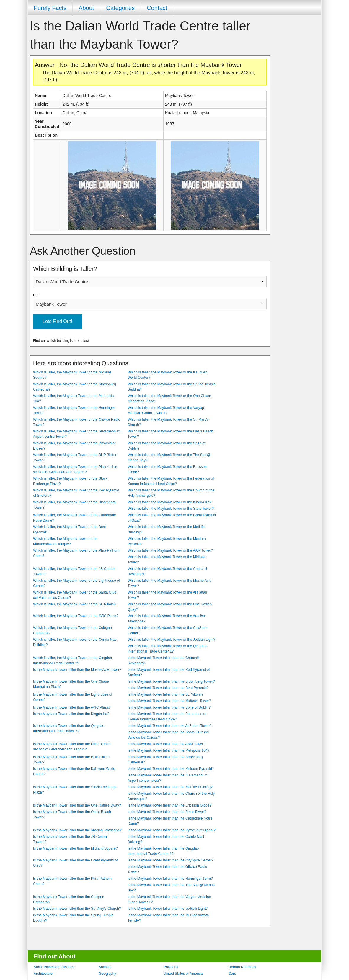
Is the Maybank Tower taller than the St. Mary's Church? (77, 909)
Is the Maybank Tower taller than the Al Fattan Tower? (170, 726)
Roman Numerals (242, 967)
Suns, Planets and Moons (54, 967)
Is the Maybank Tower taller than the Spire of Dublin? (169, 707)
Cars (232, 974)
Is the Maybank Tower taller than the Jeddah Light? (168, 909)
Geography (107, 974)
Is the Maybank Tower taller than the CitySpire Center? (171, 860)
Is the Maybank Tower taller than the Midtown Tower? (169, 701)
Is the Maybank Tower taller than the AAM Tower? (166, 744)
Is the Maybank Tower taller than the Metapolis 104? (168, 750)
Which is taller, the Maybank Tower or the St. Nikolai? (75, 604)
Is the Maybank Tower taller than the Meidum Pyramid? (171, 769)
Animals (105, 967)
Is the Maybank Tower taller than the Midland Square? (75, 848)
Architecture (43, 974)
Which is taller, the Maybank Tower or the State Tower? (171, 509)
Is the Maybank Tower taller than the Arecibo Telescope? (77, 830)
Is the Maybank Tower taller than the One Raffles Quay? (77, 805)
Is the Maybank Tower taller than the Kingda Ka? (71, 714)
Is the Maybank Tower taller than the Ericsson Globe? (169, 805)
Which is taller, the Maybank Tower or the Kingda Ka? (169, 502)
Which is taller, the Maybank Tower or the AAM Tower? (170, 550)
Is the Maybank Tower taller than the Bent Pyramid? (168, 688)
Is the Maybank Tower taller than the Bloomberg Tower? (171, 681)
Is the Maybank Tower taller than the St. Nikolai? (165, 694)
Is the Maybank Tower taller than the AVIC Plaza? (72, 707)
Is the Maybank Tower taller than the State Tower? (167, 812)
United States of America (183, 974)
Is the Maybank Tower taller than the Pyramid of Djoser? (172, 830)
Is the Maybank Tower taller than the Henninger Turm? (170, 879)
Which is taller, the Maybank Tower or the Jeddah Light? (171, 640)
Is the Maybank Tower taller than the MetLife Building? (170, 787)
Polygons (171, 967)
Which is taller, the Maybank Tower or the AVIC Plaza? (76, 616)
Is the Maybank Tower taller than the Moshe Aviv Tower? (77, 670)
